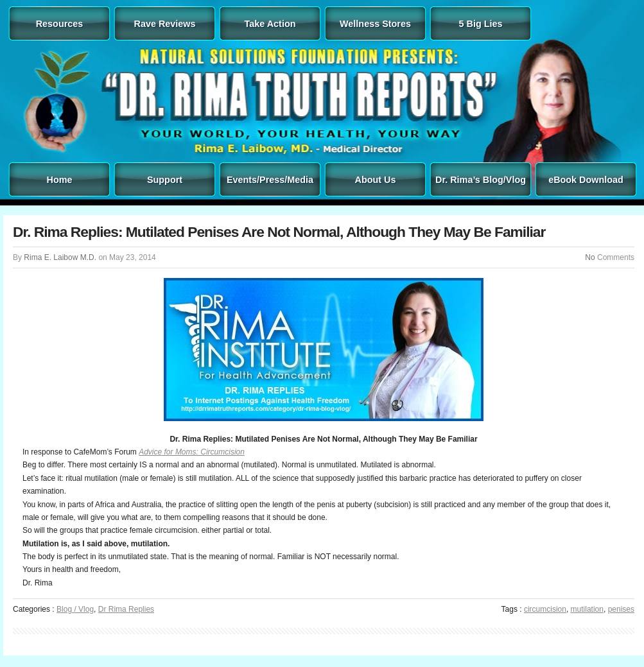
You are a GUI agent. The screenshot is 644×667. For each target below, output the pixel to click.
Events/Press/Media (270, 180)
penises (621, 609)
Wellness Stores (375, 24)
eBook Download (586, 180)
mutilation (587, 609)
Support (165, 180)
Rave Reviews (165, 24)
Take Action (270, 24)
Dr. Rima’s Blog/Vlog (481, 180)
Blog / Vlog (75, 609)
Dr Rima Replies (126, 609)
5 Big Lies (481, 24)
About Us (376, 180)
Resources (60, 24)
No (590, 257)
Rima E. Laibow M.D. (60, 257)
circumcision (545, 609)
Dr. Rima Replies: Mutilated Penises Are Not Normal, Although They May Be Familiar (279, 232)
